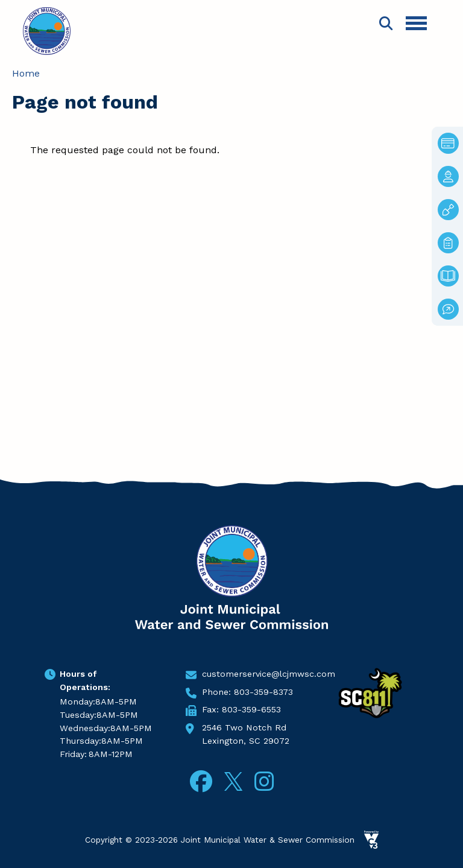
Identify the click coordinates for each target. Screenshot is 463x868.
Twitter (233, 780)
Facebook (201, 781)
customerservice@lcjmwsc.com (269, 674)
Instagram (264, 781)
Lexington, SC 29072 (246, 741)
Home (26, 73)
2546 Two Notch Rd (244, 727)
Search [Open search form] (386, 23)
